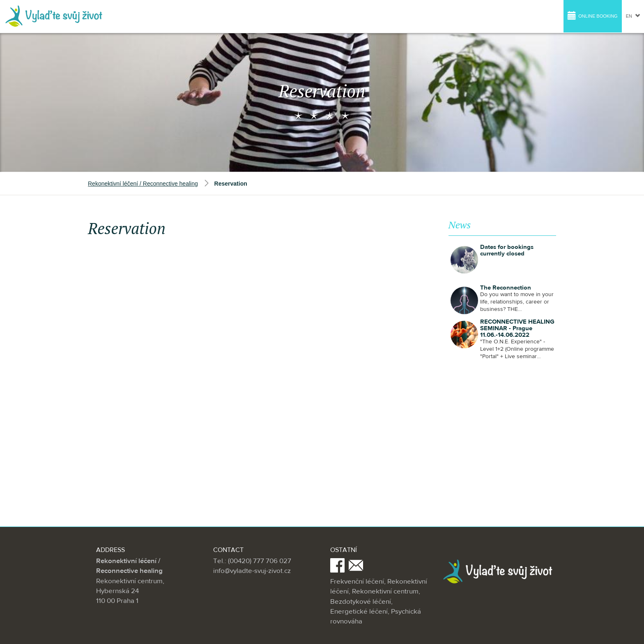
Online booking (592, 15)
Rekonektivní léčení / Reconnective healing (143, 184)
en (633, 16)
